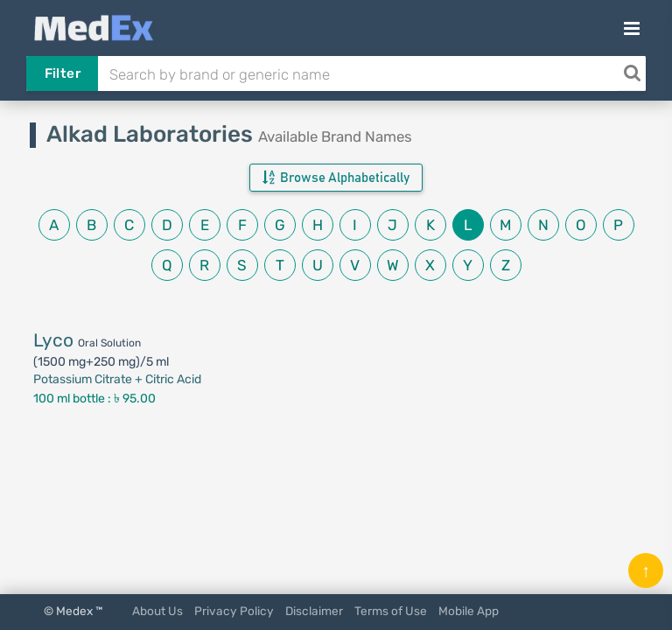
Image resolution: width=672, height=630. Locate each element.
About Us (157, 611)
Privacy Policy (234, 611)
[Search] (632, 73)
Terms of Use (391, 611)
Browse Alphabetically (336, 178)
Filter (63, 73)
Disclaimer (314, 611)
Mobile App (469, 611)
